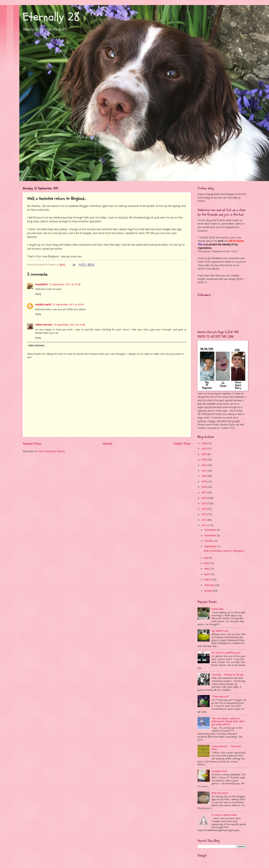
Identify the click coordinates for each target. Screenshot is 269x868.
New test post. (220, 793)
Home (108, 443)
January (209, 590)
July (206, 558)
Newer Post (32, 443)
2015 (204, 503)
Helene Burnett (44, 325)
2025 (204, 449)
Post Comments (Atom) (51, 451)
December (210, 530)
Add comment (36, 345)
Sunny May (217, 609)
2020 (204, 476)
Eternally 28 (51, 17)
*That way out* (220, 696)
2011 (204, 525)
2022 (204, 465)
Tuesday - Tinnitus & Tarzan (227, 675)
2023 (204, 459)
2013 (204, 514)
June (207, 563)
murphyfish (41, 284)
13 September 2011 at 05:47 (68, 304)
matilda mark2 (43, 304)
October (209, 541)
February (210, 585)
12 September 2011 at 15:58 (65, 284)
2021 (204, 470)
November (211, 535)
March (208, 579)
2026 (204, 443)
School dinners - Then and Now (226, 748)
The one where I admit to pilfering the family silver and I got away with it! (228, 721)
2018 (204, 487)
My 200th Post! (220, 631)
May (207, 568)
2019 (204, 481)
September (211, 546)
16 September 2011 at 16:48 (69, 325)
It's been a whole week (224, 815)
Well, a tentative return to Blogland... (224, 551)
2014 (204, 509)
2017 (204, 492)
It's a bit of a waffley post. (226, 653)
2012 (204, 520)
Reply (38, 294)
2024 (204, 454)
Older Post (182, 443)
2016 (204, 498)
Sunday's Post (219, 771)
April (207, 574)
